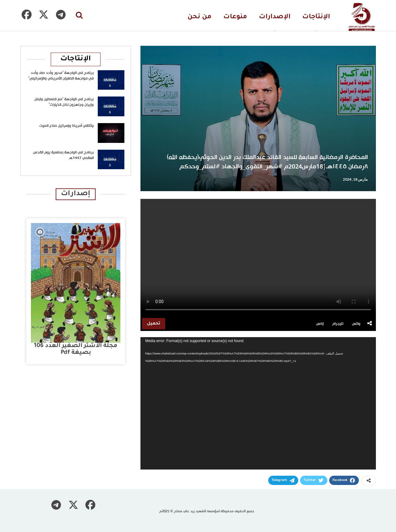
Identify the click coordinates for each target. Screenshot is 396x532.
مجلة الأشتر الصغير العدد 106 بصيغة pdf (76, 349)
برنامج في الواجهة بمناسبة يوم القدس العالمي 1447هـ (63, 155)
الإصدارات (275, 17)
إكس (320, 324)
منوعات (235, 17)
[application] (258, 403)
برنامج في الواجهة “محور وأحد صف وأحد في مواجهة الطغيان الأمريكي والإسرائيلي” (61, 76)
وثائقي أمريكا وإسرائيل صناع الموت (67, 126)
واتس (356, 324)
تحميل (154, 324)
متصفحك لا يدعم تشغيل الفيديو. (258, 258)
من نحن (200, 17)
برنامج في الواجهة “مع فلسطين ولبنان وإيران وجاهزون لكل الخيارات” (64, 102)
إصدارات (76, 194)
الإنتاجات (316, 17)
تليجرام (338, 324)
